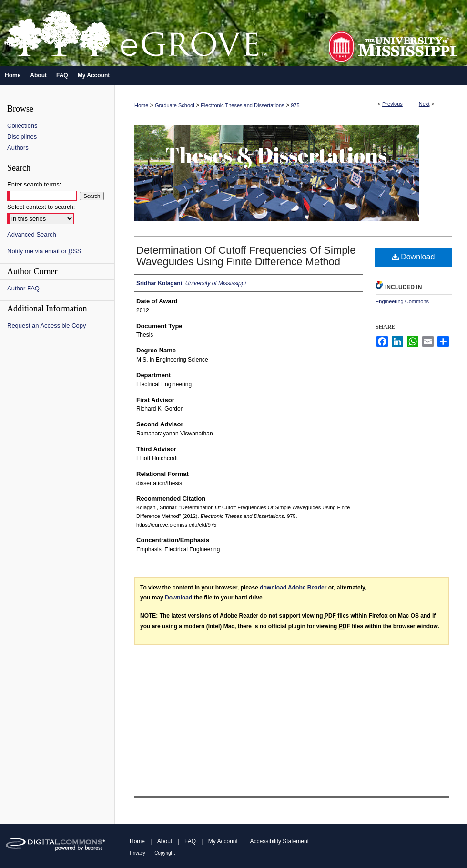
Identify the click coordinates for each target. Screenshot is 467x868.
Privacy (137, 853)
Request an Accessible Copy (46, 325)
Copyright (165, 853)
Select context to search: (41, 207)
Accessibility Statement (279, 841)
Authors (18, 148)
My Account (223, 841)
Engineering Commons (402, 301)
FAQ (190, 841)
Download (413, 257)
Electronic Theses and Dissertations (242, 105)
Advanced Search (32, 234)
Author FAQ (23, 288)
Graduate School (175, 105)
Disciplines (22, 137)
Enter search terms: (34, 184)
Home (141, 105)
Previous (392, 104)
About (165, 841)
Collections (22, 126)
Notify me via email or (44, 251)
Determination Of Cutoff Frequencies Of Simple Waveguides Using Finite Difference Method (246, 256)
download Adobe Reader (293, 588)
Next (424, 104)
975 (295, 105)
